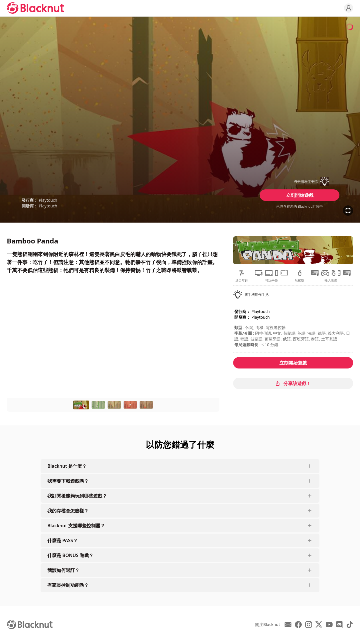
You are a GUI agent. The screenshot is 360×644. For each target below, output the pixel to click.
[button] (300, 181)
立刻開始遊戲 (300, 195)
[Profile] (349, 8)
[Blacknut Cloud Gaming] (35, 8)
